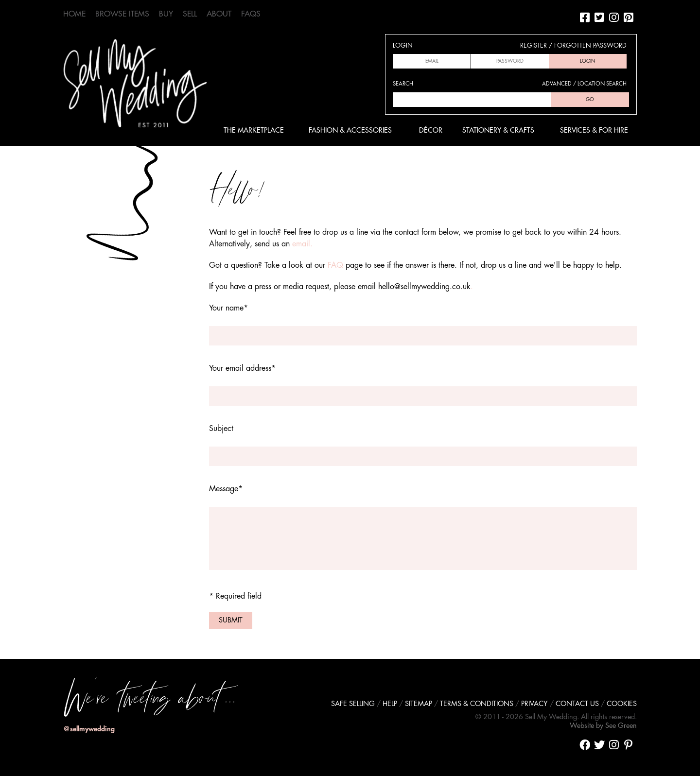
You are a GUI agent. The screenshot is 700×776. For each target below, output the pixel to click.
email (301, 244)
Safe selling (353, 704)
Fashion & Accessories (350, 130)
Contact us (577, 704)
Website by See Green (603, 726)
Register (534, 45)
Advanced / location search (584, 84)
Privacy (534, 704)
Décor (431, 130)
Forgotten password (590, 45)
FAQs (251, 14)
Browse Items (122, 14)
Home (74, 14)
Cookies (622, 704)
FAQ (335, 265)
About (219, 14)
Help (390, 704)
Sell (190, 14)
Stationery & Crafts (498, 130)
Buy (166, 14)
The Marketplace (254, 130)
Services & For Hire (594, 130)
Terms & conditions (477, 704)
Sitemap (419, 704)
